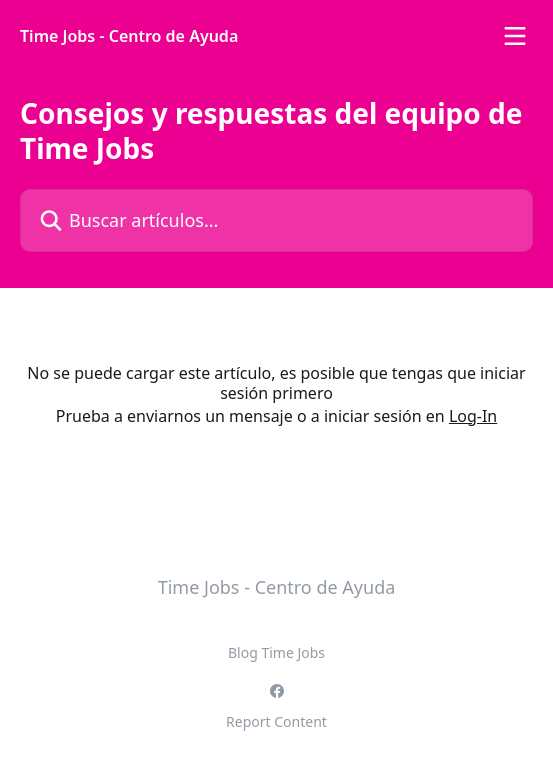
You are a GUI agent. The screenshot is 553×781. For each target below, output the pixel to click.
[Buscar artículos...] (276, 220)
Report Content (276, 721)
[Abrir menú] (515, 36)
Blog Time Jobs (276, 652)
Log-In (473, 416)
